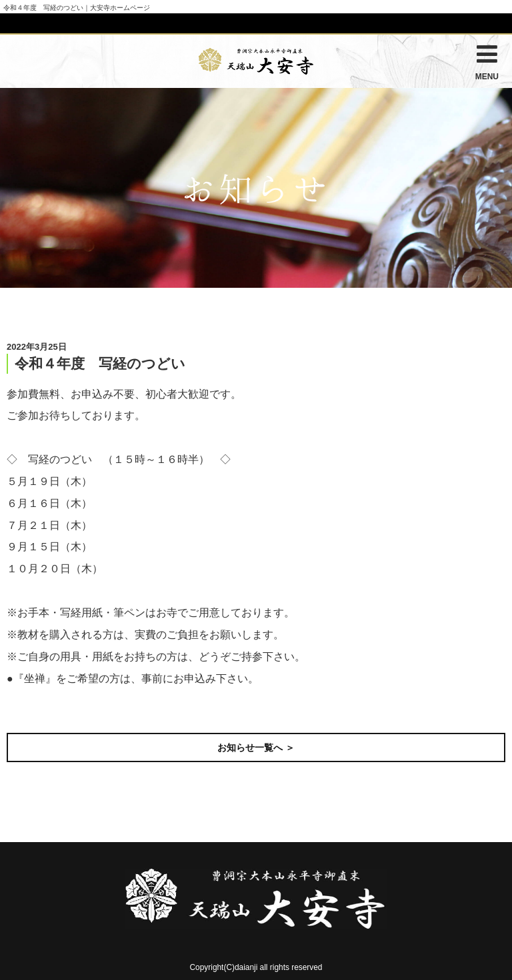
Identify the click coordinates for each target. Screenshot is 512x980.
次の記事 (480, 710)
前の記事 (32, 710)
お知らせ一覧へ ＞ (256, 747)
